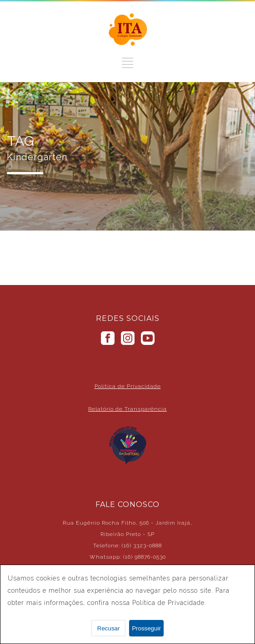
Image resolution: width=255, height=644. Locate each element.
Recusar (109, 628)
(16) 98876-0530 (145, 557)
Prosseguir (146, 628)
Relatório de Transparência (127, 409)
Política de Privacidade (128, 386)
